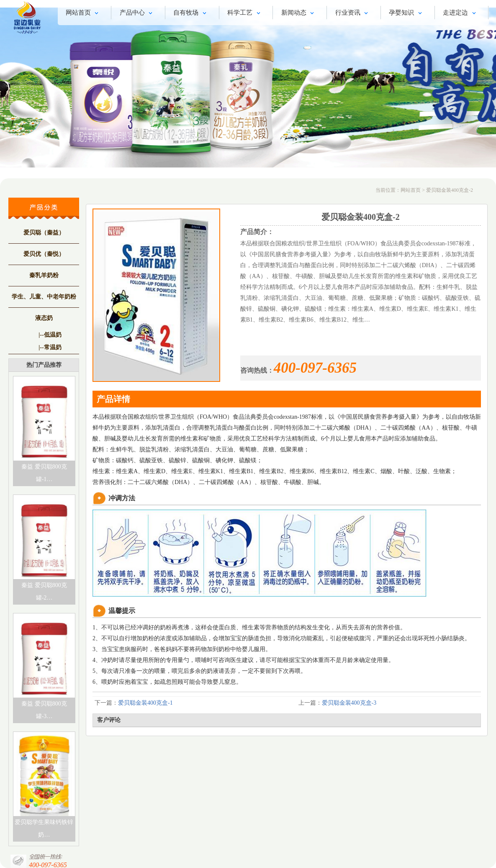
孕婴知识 (407, 13)
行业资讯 (353, 13)
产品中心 (137, 13)
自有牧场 (191, 13)
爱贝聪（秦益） (44, 233)
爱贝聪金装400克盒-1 (145, 703)
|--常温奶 (50, 347)
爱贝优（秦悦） (44, 254)
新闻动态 (299, 13)
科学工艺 (245, 13)
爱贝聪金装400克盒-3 (349, 703)
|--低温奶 (50, 335)
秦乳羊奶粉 (44, 275)
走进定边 (461, 13)
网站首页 (84, 13)
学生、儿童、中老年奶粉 (44, 297)
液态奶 (44, 318)
